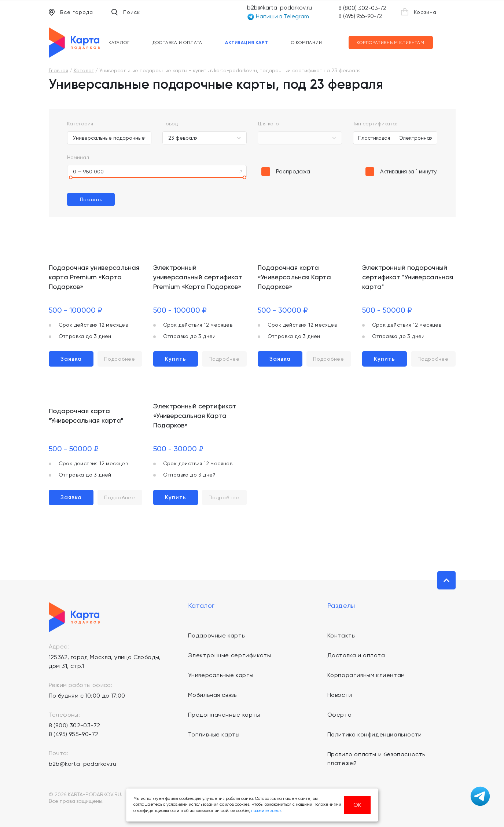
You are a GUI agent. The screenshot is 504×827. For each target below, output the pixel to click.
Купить (176, 359)
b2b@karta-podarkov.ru (279, 8)
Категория (80, 124)
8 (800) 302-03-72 (362, 8)
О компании (307, 43)
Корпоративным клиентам (391, 43)
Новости (340, 695)
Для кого (268, 124)
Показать (91, 199)
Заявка (71, 359)
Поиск (126, 12)
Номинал (78, 157)
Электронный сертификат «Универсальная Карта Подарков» (195, 416)
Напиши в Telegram (278, 17)
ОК (357, 805)
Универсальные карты (221, 675)
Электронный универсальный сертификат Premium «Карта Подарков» (198, 277)
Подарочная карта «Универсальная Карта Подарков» (294, 277)
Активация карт (247, 43)
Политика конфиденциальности (375, 734)
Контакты (342, 635)
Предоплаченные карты (224, 715)
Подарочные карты (217, 635)
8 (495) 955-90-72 (360, 16)
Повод (170, 124)
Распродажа (293, 172)
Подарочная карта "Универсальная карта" (86, 416)
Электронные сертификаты (230, 655)
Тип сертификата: (375, 124)
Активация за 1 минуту (409, 172)
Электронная (416, 138)
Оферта (340, 715)
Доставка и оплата (178, 43)
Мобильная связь (212, 695)
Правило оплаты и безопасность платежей (376, 759)
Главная (58, 70)
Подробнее (119, 359)
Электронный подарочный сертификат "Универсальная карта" (408, 277)
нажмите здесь (266, 811)
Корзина (419, 12)
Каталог (119, 43)
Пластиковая (374, 138)
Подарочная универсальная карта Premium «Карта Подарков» (94, 277)
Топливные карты (214, 734)
